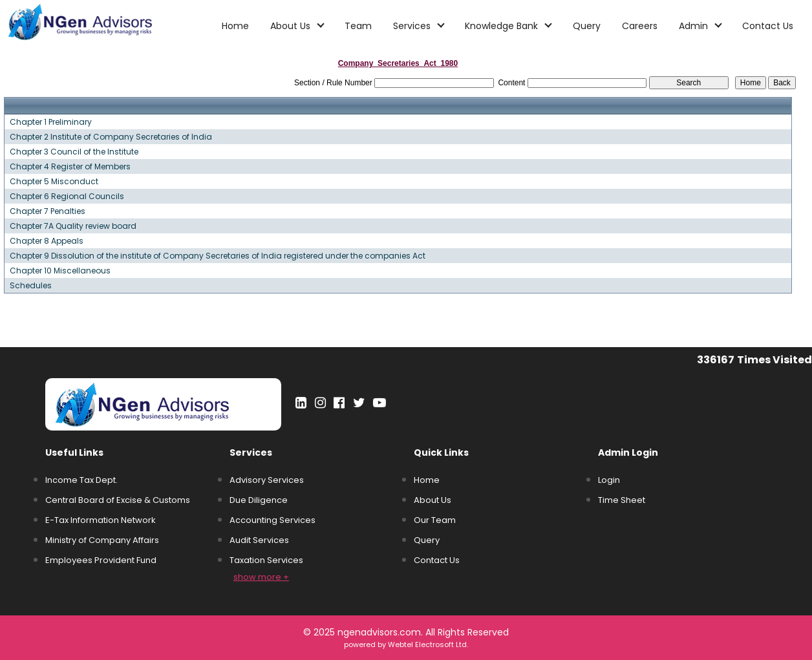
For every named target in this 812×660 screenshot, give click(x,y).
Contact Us (768, 26)
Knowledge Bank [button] (503, 26)
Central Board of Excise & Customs (118, 500)
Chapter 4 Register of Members (70, 167)
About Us (433, 500)
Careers (640, 26)
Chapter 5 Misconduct (54, 182)
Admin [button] (695, 26)
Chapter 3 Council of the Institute (74, 152)
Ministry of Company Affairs (102, 540)
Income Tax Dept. (81, 480)
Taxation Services (266, 560)
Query (587, 26)
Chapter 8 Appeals (47, 241)
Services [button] (413, 26)
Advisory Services (267, 480)
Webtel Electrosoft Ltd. (428, 644)
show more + (261, 577)
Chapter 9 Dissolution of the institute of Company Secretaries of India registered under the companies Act (218, 256)
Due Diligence (259, 500)
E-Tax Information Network (101, 520)
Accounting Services (272, 520)
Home (235, 26)
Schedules (31, 286)
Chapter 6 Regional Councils (67, 197)
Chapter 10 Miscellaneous (60, 271)
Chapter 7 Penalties (48, 211)
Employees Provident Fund (101, 560)
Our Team (435, 520)
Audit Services (259, 540)
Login (609, 480)
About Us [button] (292, 26)
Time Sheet (622, 500)
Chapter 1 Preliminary (51, 122)
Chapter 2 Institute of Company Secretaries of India (111, 137)
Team (358, 26)
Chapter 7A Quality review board (73, 226)
